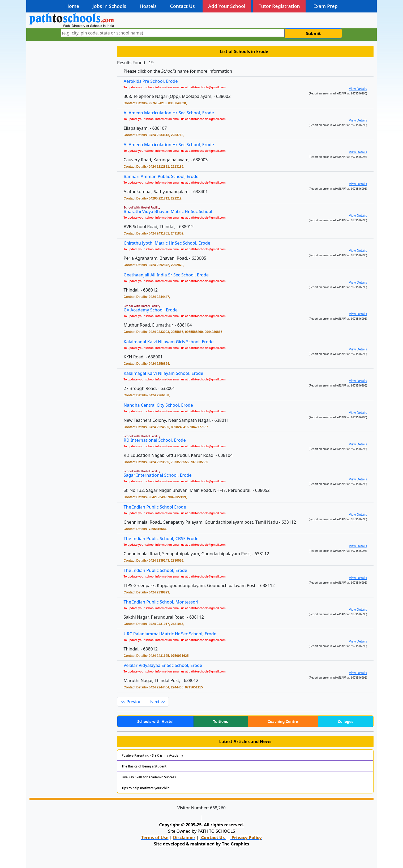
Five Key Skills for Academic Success (149, 777)
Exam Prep (325, 6)
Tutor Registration (279, 6)
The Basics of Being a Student (144, 766)
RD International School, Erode (158, 440)
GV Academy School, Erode (154, 310)
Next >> (158, 702)
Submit (313, 33)
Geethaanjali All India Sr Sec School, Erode (169, 275)
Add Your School (227, 6)
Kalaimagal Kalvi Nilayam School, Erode (167, 374)
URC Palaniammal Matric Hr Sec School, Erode (173, 634)
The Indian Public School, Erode (159, 570)
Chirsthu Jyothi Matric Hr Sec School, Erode (170, 243)
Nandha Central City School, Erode (162, 405)
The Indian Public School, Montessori (164, 602)
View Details (358, 89)
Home (72, 6)
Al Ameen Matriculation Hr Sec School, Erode (169, 113)
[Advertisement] (70, 82)
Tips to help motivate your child (146, 788)
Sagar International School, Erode (161, 476)
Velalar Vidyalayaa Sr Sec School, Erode (166, 666)
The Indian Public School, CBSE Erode (164, 539)
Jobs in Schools (109, 6)
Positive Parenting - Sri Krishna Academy (152, 755)
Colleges (346, 721)
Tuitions (221, 721)
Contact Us (182, 6)
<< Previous (132, 702)
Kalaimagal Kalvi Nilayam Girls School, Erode (172, 342)
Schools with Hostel (155, 721)
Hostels (148, 6)
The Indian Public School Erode (158, 507)
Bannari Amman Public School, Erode (164, 177)
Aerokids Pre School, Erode (151, 81)
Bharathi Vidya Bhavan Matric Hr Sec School (171, 212)
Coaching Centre (283, 721)
